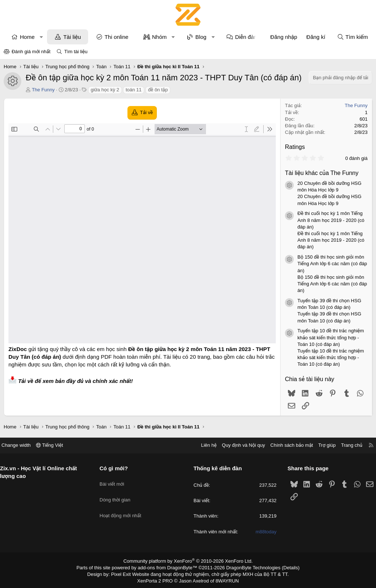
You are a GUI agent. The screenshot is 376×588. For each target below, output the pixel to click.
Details (283, 567)
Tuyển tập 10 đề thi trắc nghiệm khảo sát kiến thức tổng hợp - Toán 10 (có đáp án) (331, 337)
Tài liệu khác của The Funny (322, 173)
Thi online (117, 37)
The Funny (43, 90)
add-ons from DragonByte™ (169, 567)
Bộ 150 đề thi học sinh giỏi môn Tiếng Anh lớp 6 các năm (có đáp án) (332, 264)
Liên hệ (203, 445)
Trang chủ (346, 445)
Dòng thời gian (118, 494)
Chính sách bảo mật (286, 445)
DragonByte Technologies (248, 567)
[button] (41, 37)
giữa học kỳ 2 (105, 90)
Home (27, 37)
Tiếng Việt (55, 445)
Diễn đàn (246, 37)
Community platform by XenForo (188, 561)
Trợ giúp (321, 445)
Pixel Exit (126, 573)
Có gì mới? (117, 468)
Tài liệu (72, 37)
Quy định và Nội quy (238, 445)
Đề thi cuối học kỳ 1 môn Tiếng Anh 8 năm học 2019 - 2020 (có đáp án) (331, 220)
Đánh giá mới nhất (31, 52)
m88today (263, 532)
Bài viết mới (115, 481)
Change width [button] (22, 445)
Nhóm (159, 37)
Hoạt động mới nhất (123, 507)
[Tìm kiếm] (352, 37)
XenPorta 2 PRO (157, 579)
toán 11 (133, 90)
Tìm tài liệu (76, 52)
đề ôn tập (158, 90)
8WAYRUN (224, 579)
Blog (201, 37)
